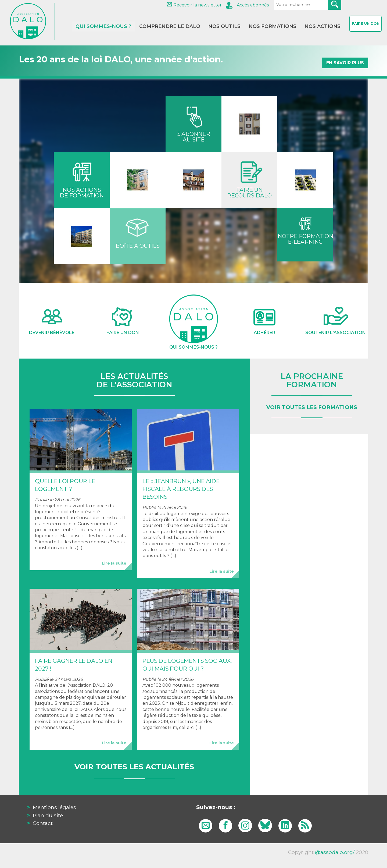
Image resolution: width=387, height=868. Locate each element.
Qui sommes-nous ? (103, 26)
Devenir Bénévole (52, 323)
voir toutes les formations (312, 410)
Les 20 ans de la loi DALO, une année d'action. (193, 60)
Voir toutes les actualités (134, 770)
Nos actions (322, 26)
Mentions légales (54, 810)
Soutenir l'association (336, 323)
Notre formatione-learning (305, 234)
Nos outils (224, 26)
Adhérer (264, 323)
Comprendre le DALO (170, 26)
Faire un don (366, 26)
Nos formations (273, 26)
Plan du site (48, 818)
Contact (43, 826)
